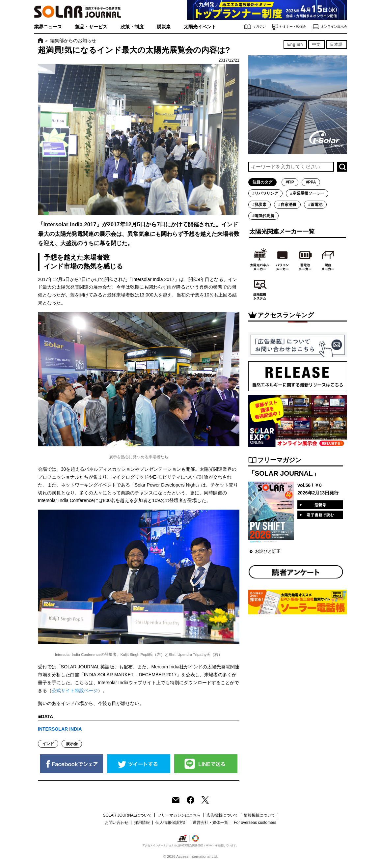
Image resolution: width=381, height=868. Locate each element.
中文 (316, 44)
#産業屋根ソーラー (307, 193)
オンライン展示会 (330, 27)
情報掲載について (259, 815)
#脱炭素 (260, 205)
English (295, 44)
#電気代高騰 (264, 216)
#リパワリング (266, 193)
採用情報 (142, 823)
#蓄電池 (315, 205)
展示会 (72, 744)
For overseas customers (255, 823)
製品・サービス (91, 27)
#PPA (311, 182)
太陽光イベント (200, 27)
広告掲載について (222, 815)
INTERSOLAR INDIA (60, 729)
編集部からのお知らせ (73, 41)
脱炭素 (164, 27)
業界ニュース (48, 27)
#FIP (290, 182)
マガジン (255, 27)
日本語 (337, 44)
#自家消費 (287, 205)
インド (48, 744)
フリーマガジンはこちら (179, 815)
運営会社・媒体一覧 (210, 823)
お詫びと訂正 (268, 551)
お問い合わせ (117, 823)
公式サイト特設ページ (75, 690)
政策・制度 (132, 27)
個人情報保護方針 (171, 823)
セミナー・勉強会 (289, 27)
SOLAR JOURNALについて (127, 815)
